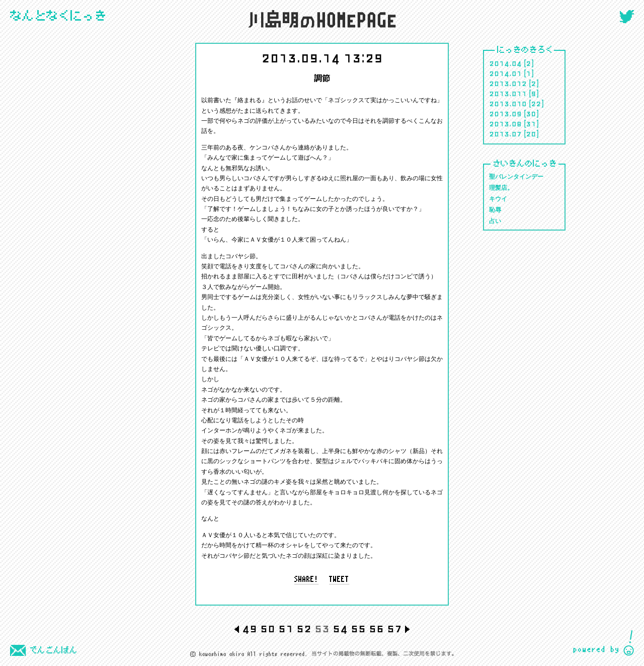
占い (495, 221)
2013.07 (505, 133)
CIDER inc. (603, 643)
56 (376, 628)
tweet (339, 580)
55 (358, 628)
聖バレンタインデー (516, 177)
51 (286, 628)
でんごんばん (44, 650)
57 (394, 628)
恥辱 (495, 210)
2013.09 (505, 113)
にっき (58, 16)
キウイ (498, 199)
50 (268, 628)
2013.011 (508, 93)
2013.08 (505, 123)
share (307, 580)
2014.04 (505, 63)
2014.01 (505, 73)
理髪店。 (501, 188)
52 (304, 628)
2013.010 (508, 103)
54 (340, 628)
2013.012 (508, 83)
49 (250, 628)
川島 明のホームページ (322, 19)
